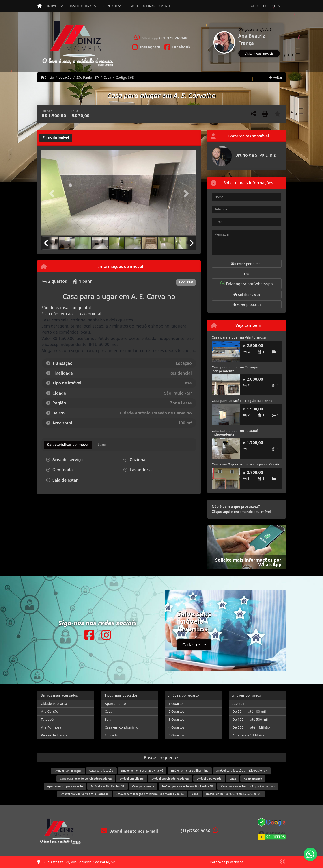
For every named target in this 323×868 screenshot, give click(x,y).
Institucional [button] (82, 6)
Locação (65, 77)
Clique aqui (221, 512)
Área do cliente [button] (264, 6)
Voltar (276, 77)
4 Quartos (176, 727)
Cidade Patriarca (54, 703)
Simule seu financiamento (150, 6)
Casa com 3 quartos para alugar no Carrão (246, 464)
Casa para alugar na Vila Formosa (239, 337)
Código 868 (125, 77)
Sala (108, 719)
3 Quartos (176, 719)
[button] (210, 42)
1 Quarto (175, 703)
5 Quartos (176, 735)
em (142, 771)
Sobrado (111, 735)
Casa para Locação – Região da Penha (242, 401)
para (68, 771)
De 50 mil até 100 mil (249, 711)
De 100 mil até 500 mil (250, 719)
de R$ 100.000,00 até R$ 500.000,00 (234, 794)
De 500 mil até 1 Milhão (251, 727)
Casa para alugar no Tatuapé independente (235, 369)
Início (47, 77)
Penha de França (54, 735)
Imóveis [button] (53, 6)
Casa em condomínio (121, 727)
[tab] (56, 138)
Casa (107, 77)
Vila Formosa (51, 727)
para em (242, 771)
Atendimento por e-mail (130, 831)
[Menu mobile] (40, 6)
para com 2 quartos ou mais (248, 786)
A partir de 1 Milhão (248, 735)
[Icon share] (146, 47)
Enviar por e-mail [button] (247, 264)
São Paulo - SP (88, 77)
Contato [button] (110, 6)
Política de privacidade (227, 862)
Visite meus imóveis (259, 53)
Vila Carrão (50, 711)
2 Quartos (176, 711)
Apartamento (115, 703)
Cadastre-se (194, 645)
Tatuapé (47, 719)
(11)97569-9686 (174, 38)
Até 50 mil (240, 703)
